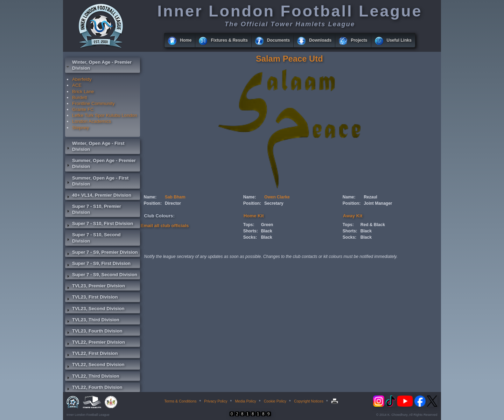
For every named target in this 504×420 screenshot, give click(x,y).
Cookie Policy (275, 401)
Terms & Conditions (180, 401)
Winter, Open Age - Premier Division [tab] (98, 65)
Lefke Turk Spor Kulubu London (105, 115)
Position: (153, 203)
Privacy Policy (216, 401)
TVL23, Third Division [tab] (92, 321)
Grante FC (83, 109)
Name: (150, 197)
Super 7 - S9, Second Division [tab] (101, 275)
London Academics (92, 121)
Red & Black (373, 225)
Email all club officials (165, 226)
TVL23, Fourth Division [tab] (94, 332)
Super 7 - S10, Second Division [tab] (93, 238)
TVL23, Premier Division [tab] (95, 287)
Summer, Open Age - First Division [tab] (97, 181)
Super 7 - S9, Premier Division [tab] (101, 253)
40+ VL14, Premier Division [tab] (98, 196)
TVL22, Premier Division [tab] (95, 343)
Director (173, 203)
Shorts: (251, 231)
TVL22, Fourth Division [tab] (94, 388)
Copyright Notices (309, 401)
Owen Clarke (277, 197)
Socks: (250, 237)
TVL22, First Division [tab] (91, 354)
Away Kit (353, 216)
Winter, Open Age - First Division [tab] (95, 146)
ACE (77, 85)
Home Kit (254, 216)
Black (267, 231)
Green (267, 225)
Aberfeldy (82, 79)
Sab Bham (175, 197)
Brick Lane (83, 92)
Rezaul (370, 197)
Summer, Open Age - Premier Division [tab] (100, 163)
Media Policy (245, 401)
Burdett (80, 97)
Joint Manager (378, 203)
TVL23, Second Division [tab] (95, 309)
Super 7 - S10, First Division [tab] (99, 224)
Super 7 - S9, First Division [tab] (98, 264)
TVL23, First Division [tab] (91, 298)
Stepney (80, 128)
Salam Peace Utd (289, 59)
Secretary (274, 203)
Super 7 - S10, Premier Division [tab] (93, 209)
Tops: (249, 225)
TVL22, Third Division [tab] (92, 377)
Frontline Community (93, 103)
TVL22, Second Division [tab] (95, 365)
